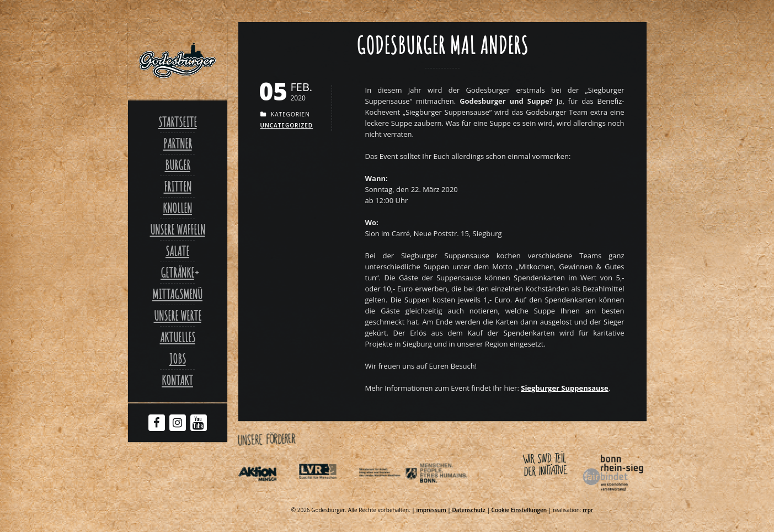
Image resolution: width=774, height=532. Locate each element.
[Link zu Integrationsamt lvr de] (328, 493)
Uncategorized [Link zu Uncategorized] (287, 125)
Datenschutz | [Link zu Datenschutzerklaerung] (471, 510)
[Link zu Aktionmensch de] (268, 493)
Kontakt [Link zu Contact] (177, 380)
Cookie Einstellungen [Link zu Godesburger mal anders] (519, 510)
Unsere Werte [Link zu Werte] (178, 316)
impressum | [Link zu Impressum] (434, 510)
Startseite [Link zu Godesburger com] (178, 122)
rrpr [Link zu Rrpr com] (588, 510)
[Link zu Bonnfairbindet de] (562, 493)
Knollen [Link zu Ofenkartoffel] (177, 208)
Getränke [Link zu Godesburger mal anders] (177, 273)
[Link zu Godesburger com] (178, 61)
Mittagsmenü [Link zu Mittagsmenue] (177, 294)
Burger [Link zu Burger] (178, 165)
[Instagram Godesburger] (177, 424)
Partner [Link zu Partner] (178, 143)
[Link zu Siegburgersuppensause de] (565, 388)
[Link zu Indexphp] (388, 493)
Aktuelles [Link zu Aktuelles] (178, 337)
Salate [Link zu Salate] (177, 251)
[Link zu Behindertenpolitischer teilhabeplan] (449, 493)
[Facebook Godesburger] (156, 424)
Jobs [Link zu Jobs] (178, 359)
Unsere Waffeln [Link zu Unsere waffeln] (178, 230)
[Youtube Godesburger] (198, 425)
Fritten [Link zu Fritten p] (178, 187)
